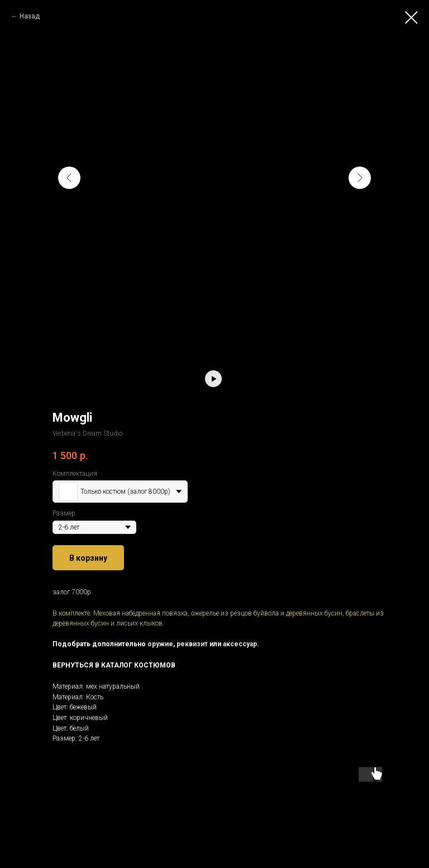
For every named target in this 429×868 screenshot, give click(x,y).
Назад (30, 16)
